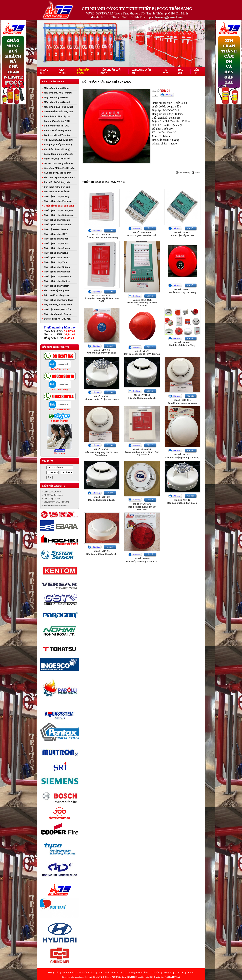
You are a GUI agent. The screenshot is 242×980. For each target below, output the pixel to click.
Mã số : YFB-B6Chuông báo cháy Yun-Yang (102, 351)
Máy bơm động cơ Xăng (56, 88)
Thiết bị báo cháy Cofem (57, 286)
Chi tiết (110, 230)
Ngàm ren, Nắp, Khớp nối (57, 159)
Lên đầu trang (185, 173)
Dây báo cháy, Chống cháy (58, 305)
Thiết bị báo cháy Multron (57, 281)
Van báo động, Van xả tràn (58, 173)
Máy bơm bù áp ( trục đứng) (58, 107)
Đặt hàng (169, 95)
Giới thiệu (68, 972)
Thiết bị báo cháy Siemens (58, 225)
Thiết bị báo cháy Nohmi (57, 253)
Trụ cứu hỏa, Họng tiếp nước (59, 163)
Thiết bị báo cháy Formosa (58, 201)
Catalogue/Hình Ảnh (137, 972)
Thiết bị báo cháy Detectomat (59, 215)
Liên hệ (180, 972)
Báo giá (168, 972)
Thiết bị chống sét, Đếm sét (58, 314)
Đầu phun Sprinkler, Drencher (59, 178)
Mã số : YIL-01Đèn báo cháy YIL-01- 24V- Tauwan (142, 353)
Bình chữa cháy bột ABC (57, 121)
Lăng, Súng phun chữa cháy (59, 154)
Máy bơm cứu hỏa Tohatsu (58, 93)
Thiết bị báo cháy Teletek (57, 258)
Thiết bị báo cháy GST (55, 234)
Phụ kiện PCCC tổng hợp (57, 182)
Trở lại (197, 173)
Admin (191, 972)
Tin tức (156, 972)
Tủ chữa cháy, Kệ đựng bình (59, 140)
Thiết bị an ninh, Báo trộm (57, 309)
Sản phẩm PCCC (54, 81)
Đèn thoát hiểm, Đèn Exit (57, 187)
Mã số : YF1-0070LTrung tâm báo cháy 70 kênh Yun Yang (102, 298)
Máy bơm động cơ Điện (56, 97)
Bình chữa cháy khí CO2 (57, 126)
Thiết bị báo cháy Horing (57, 196)
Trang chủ (53, 972)
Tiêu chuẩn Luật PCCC (111, 972)
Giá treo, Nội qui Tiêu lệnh (58, 135)
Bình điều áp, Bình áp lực (57, 116)
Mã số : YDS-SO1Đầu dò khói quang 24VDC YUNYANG (142, 507)
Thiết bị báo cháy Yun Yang (59, 206)
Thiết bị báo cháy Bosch (57, 243)
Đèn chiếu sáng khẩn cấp (57, 192)
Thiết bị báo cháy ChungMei (58, 210)
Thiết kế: (173, 977)
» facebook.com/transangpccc (55, 505)
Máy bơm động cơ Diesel (57, 102)
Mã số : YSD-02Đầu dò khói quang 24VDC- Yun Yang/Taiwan (102, 452)
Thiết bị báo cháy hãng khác (59, 300)
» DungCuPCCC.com (52, 492)
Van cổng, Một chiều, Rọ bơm (59, 168)
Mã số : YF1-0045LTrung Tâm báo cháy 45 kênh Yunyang (142, 303)
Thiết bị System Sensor (56, 229)
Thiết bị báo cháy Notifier (57, 272)
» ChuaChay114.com (52, 498)
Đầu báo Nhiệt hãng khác (57, 291)
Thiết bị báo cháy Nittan (56, 239)
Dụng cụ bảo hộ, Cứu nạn (57, 319)
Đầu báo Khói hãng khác (57, 295)
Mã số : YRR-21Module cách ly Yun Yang (182, 344)
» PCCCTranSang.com (52, 495)
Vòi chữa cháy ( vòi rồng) (57, 149)
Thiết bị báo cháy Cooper (57, 248)
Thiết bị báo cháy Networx (57, 276)
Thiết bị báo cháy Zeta (55, 262)
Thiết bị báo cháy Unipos (57, 267)
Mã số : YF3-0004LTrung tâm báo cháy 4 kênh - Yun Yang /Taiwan (142, 452)
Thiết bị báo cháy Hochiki (57, 220)
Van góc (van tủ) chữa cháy (58, 145)
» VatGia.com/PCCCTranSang (56, 502)
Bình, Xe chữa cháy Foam (57, 130)
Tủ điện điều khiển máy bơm (59, 112)
